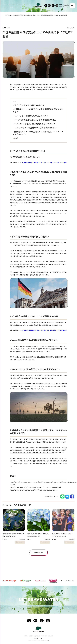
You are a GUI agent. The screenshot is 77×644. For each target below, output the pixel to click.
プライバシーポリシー (38, 638)
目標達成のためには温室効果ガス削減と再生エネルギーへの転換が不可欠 (38, 133)
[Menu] (72, 6)
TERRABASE (12, 8)
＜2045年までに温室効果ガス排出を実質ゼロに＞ (35, 128)
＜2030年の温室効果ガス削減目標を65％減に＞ (35, 124)
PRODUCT (20, 5)
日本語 (66, 6)
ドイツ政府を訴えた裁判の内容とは (29, 105)
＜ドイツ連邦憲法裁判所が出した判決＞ (31, 116)
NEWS (5, 5)
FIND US (6, 8)
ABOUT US (26, 5)
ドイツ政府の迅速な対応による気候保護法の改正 (35, 120)
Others (38, 15)
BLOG (9, 5)
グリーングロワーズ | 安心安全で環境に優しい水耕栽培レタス (19, 15)
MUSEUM (18, 8)
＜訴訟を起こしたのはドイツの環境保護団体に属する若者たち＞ (38, 111)
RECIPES (14, 5)
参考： (17, 138)
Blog (34, 15)
